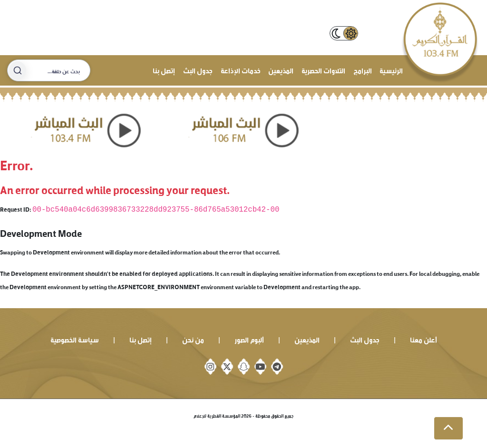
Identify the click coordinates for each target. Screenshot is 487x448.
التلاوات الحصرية (323, 70)
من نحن (193, 339)
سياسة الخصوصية (75, 339)
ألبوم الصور (249, 339)
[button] (448, 429)
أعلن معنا (424, 339)
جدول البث (198, 70)
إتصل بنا (164, 70)
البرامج (363, 70)
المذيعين (281, 70)
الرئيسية (391, 70)
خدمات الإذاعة (241, 70)
